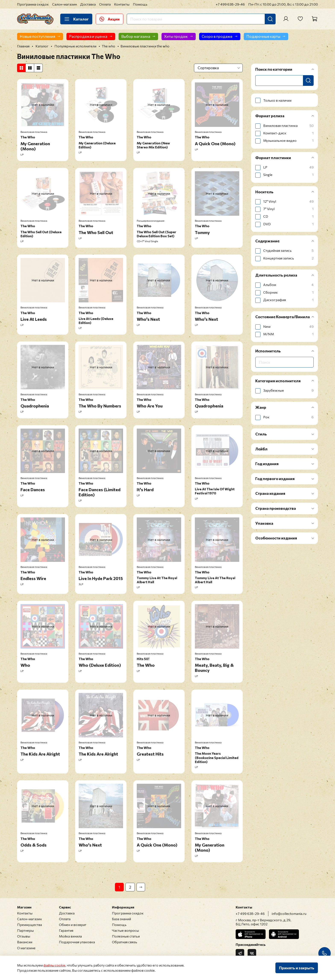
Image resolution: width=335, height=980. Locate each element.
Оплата (105, 4)
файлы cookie (54, 965)
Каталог (76, 19)
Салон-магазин (64, 4)
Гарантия (66, 930)
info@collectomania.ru (289, 913)
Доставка (88, 4)
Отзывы (24, 936)
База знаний (121, 919)
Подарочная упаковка (77, 942)
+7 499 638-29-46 (230, 4)
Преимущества (29, 925)
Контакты (122, 4)
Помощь (140, 4)
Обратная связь (125, 942)
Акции (109, 19)
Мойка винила (70, 936)
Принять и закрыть (297, 968)
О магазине (26, 948)
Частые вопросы (125, 930)
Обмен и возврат (73, 925)
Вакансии (25, 942)
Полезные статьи (126, 936)
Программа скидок (33, 4)
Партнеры (25, 930)
